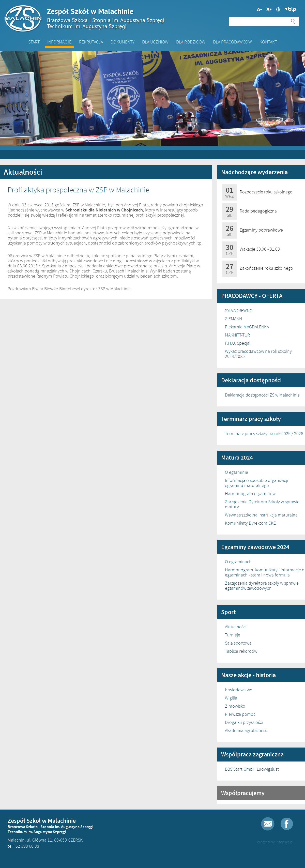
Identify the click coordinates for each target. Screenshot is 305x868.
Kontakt (268, 42)
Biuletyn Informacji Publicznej (290, 9)
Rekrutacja (91, 42)
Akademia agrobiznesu (246, 730)
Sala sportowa (238, 643)
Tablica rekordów (241, 651)
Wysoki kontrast (278, 9)
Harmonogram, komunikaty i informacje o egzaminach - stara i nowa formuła (265, 572)
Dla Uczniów (155, 42)
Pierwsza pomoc (240, 714)
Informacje (59, 42)
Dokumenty (123, 42)
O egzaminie (237, 472)
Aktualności (236, 627)
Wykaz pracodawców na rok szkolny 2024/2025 (258, 354)
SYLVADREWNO (239, 311)
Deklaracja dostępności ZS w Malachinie (262, 395)
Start (34, 42)
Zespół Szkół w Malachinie (150, 18)
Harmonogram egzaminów (250, 494)
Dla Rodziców (191, 42)
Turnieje (233, 635)
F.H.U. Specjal (238, 343)
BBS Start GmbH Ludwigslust (252, 769)
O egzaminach (238, 562)
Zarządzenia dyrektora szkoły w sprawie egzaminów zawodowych (262, 586)
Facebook (287, 824)
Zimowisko (235, 706)
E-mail (268, 824)
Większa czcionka (260, 9)
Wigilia (231, 698)
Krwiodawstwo (239, 690)
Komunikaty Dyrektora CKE (250, 523)
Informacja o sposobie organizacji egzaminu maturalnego (256, 483)
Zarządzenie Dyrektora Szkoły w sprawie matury (262, 504)
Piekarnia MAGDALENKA (247, 327)
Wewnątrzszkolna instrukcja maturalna (261, 515)
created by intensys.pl (275, 842)
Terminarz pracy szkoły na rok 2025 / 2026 (264, 434)
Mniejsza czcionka (269, 9)
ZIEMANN (233, 319)
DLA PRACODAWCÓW (232, 42)
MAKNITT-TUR (237, 335)
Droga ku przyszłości (244, 722)
